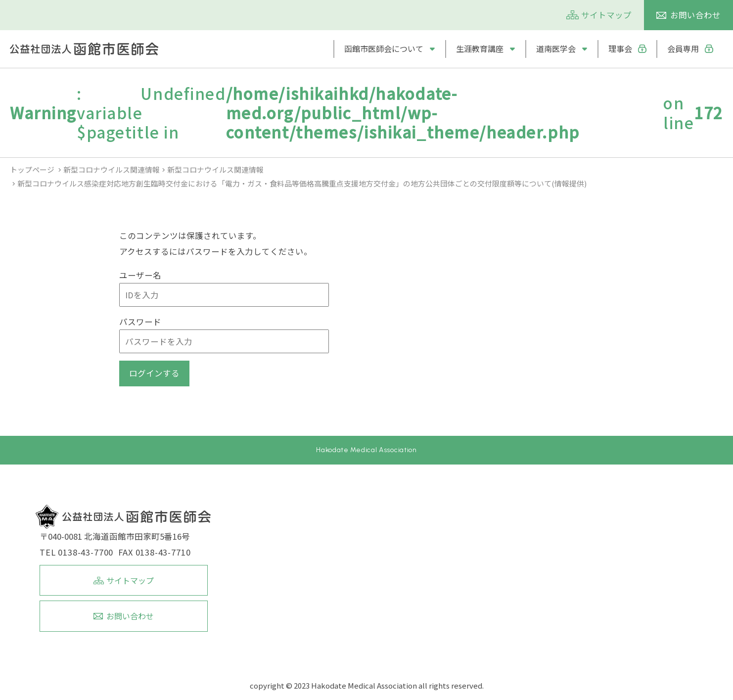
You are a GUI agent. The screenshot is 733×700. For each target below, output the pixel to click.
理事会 (620, 49)
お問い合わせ (695, 15)
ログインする (154, 373)
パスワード (140, 322)
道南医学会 (556, 49)
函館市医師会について (384, 49)
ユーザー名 (140, 275)
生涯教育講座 (480, 49)
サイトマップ (606, 15)
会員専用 (683, 49)
